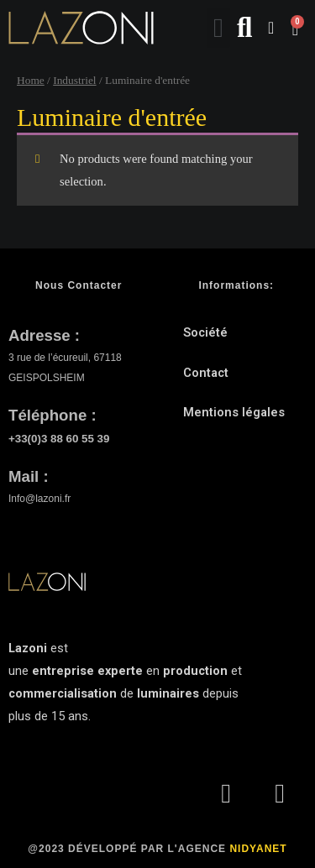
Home (31, 80)
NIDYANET (258, 849)
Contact (206, 373)
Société (205, 332)
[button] (218, 28)
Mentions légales (234, 412)
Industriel (74, 80)
